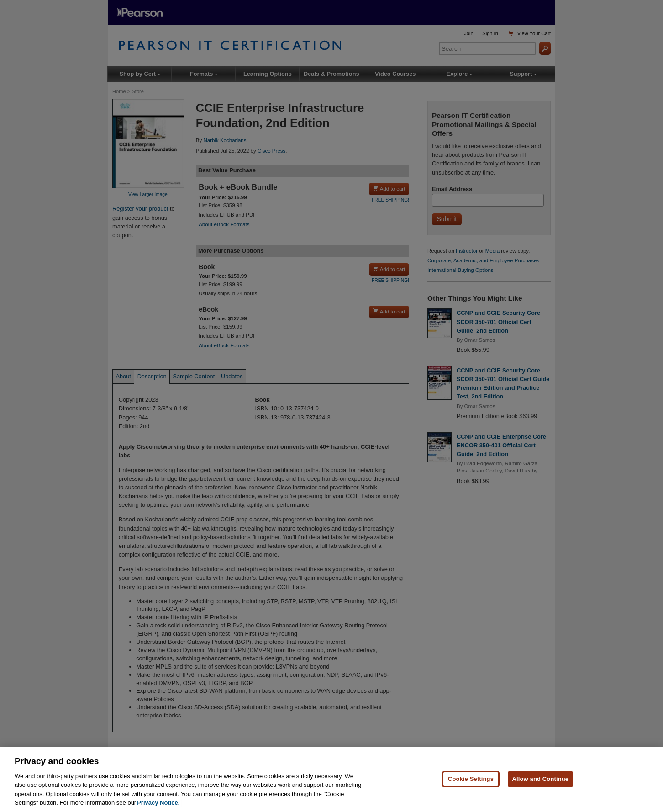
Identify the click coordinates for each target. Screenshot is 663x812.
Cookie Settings (471, 779)
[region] (331, 779)
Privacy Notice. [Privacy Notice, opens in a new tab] (158, 803)
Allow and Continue (541, 779)
